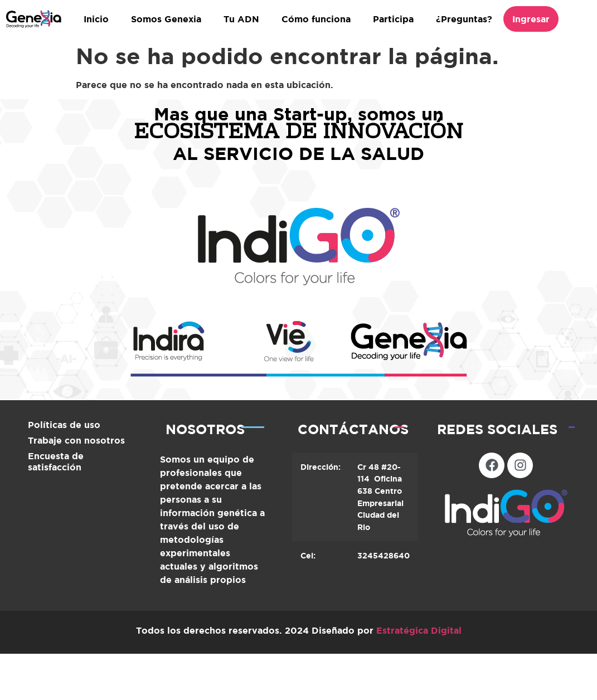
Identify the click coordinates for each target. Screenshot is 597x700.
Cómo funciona (316, 19)
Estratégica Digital (419, 630)
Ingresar (531, 19)
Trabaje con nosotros (76, 440)
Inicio (96, 19)
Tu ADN (241, 19)
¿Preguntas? (464, 19)
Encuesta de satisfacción (56, 461)
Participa (393, 19)
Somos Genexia (166, 19)
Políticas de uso (64, 425)
